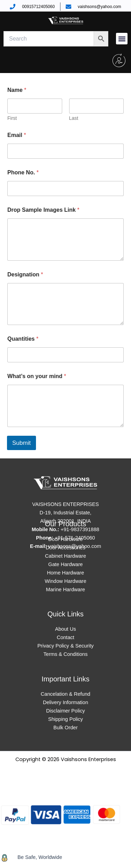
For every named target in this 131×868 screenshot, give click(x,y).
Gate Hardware (65, 564)
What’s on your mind (37, 376)
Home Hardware (65, 573)
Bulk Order (66, 728)
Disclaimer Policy (65, 711)
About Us (66, 629)
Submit (21, 443)
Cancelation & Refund (66, 694)
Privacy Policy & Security (65, 646)
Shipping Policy (66, 719)
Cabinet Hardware (66, 556)
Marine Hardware (66, 589)
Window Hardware (65, 581)
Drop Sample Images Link (43, 210)
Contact (65, 637)
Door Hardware (65, 539)
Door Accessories (65, 548)
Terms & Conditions (65, 654)
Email (17, 135)
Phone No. (23, 172)
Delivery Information (66, 702)
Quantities (23, 339)
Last (74, 118)
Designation (25, 274)
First (12, 118)
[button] (122, 39)
